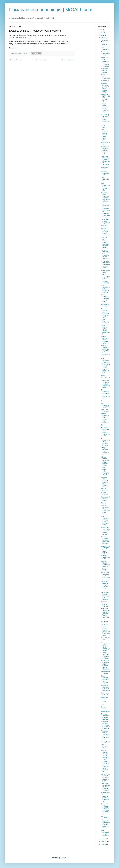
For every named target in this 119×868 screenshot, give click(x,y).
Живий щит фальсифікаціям (105, 173)
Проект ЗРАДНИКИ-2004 (105, 54)
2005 (101, 32)
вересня (104, 842)
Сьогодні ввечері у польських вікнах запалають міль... (105, 108)
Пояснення (104, 621)
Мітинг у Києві (105, 742)
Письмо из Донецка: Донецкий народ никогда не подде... (105, 88)
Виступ (103, 375)
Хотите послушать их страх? (105, 321)
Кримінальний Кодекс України (105, 499)
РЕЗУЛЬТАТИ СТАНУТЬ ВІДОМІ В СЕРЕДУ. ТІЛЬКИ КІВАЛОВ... (105, 665)
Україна (103, 503)
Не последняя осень (105, 271)
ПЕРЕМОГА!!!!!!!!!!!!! (105, 639)
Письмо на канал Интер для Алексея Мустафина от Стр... (105, 197)
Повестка (104, 602)
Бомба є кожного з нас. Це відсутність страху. (105, 340)
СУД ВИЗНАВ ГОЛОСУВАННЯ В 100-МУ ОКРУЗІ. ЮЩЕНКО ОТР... (105, 368)
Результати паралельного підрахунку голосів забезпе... (105, 254)
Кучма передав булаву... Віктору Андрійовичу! (105, 330)
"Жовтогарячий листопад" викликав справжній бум (105, 797)
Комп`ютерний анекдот (105, 694)
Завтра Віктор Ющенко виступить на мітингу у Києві (105, 778)
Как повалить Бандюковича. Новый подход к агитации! (105, 787)
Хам (102, 401)
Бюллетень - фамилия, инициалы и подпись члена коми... (105, 586)
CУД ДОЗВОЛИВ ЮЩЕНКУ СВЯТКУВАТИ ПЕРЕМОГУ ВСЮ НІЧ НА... (105, 210)
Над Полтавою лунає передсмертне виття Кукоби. (105, 313)
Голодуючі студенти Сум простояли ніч (105, 451)
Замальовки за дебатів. (105, 410)
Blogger (64, 858)
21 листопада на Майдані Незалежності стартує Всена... (105, 264)
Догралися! (104, 226)
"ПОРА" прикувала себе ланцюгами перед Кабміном (105, 418)
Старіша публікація (68, 60)
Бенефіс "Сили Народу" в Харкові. (105, 472)
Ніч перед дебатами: (105, 489)
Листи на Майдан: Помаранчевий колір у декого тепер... (105, 566)
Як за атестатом (105, 359)
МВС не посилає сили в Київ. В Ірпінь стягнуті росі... (104, 135)
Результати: (104, 624)
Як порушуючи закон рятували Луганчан (105, 442)
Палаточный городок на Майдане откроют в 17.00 (105, 150)
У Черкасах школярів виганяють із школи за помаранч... (105, 725)
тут (17, 48)
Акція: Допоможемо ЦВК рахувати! (105, 833)
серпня (103, 844)
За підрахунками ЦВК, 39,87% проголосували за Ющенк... (105, 647)
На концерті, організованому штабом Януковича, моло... (105, 432)
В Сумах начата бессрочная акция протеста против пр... (105, 462)
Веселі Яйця (105, 81)
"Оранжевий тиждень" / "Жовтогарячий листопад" (105, 596)
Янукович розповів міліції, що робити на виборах (105, 540)
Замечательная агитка (105, 673)
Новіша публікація (16, 60)
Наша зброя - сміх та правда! (105, 70)
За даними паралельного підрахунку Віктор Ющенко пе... (105, 767)
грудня (103, 38)
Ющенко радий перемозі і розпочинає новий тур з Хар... (105, 631)
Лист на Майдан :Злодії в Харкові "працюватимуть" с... (105, 755)
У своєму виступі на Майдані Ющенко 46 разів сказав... (105, 510)
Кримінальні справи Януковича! (105, 221)
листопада (104, 40)
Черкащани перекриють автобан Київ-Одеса (105, 688)
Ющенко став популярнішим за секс (105, 656)
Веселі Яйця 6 (105, 378)
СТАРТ (103, 704)
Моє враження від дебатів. (105, 405)
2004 (101, 35)
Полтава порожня (104, 493)
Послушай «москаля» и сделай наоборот (105, 717)
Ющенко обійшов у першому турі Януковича (105, 679)
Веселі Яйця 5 (105, 711)
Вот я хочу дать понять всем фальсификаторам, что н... (105, 242)
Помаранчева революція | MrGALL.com (51, 10)
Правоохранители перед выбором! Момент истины (105, 531)
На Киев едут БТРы (105, 168)
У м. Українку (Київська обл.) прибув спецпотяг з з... (105, 119)
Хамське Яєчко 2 (104, 708)
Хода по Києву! (104, 126)
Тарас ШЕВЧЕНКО (105, 179)
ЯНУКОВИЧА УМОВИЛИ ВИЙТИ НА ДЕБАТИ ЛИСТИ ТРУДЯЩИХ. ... (105, 614)
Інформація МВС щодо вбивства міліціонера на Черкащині (105, 160)
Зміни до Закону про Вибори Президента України (105, 289)
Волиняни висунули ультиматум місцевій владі (105, 298)
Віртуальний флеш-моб (105, 305)
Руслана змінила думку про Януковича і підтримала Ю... (105, 351)
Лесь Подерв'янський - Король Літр (105, 187)
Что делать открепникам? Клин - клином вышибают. (105, 232)
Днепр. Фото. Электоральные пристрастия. (105, 576)
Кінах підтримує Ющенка (105, 746)
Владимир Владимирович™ (105, 557)
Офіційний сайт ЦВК (105, 605)
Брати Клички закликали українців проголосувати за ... (105, 384)
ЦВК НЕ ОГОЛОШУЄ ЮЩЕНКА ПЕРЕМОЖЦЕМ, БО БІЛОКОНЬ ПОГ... (105, 822)
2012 (101, 30)
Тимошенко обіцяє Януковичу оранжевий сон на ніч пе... (105, 735)
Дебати (103, 425)
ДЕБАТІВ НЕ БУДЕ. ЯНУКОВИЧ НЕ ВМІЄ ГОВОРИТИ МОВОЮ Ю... (105, 809)
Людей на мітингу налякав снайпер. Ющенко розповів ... (105, 482)
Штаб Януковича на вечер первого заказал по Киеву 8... (105, 521)
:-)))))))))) (103, 702)
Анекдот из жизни (104, 698)
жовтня (103, 839)
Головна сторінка (41, 60)
